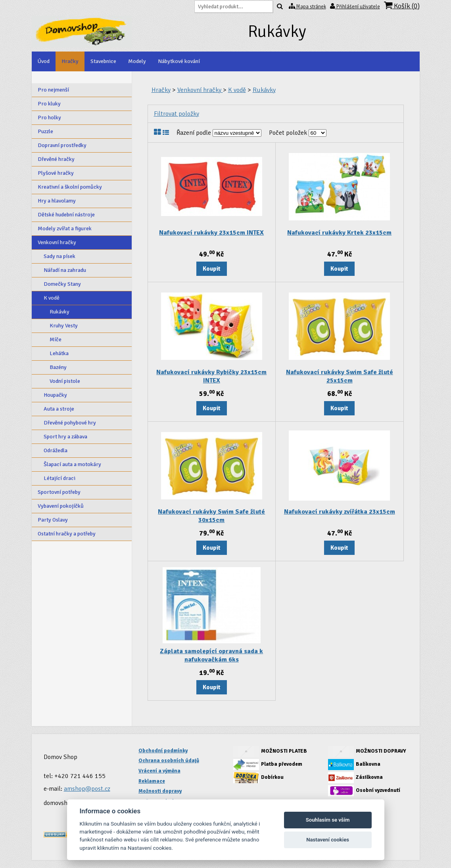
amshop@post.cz (87, 789)
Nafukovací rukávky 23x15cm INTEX (211, 233)
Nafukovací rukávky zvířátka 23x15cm (340, 512)
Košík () (402, 6)
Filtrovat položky (177, 114)
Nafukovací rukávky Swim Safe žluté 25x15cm (340, 376)
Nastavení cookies (328, 840)
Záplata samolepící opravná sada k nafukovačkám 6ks (211, 655)
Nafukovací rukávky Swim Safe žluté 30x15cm (211, 516)
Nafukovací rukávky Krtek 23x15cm (339, 233)
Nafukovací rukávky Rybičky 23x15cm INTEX (211, 376)
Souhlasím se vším (328, 820)
